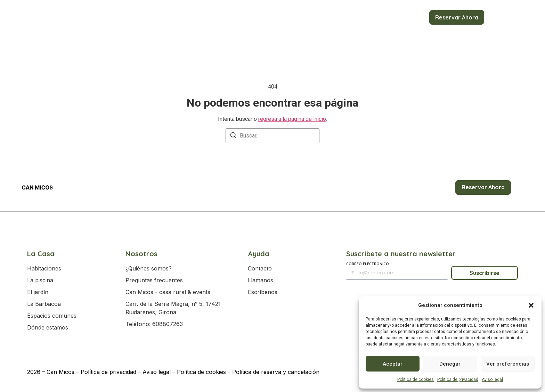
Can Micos (60, 372)
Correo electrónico (368, 265)
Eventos (303, 17)
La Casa (175, 17)
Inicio (142, 17)
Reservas (213, 17)
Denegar (450, 364)
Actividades (257, 17)
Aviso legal (492, 380)
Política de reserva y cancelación (276, 372)
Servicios (346, 17)
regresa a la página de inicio (292, 119)
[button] (531, 305)
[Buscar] (233, 136)
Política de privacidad (458, 380)
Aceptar (393, 364)
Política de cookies (416, 380)
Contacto (410, 17)
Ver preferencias (508, 364)
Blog (380, 17)
